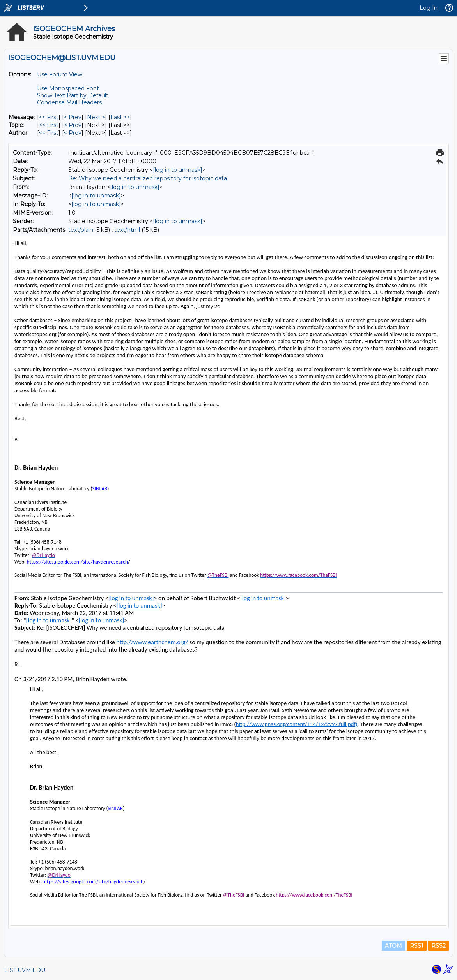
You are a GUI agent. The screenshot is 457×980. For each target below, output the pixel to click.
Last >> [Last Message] (120, 117)
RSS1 (417, 946)
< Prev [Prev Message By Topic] (73, 125)
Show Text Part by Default (73, 95)
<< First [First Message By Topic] (49, 125)
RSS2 (438, 946)
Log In (429, 8)
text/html (127, 230)
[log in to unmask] (178, 170)
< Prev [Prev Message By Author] (73, 133)
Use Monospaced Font (68, 88)
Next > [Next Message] (96, 117)
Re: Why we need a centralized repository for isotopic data (148, 178)
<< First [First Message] (49, 117)
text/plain (81, 230)
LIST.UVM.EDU (25, 970)
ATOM (393, 946)
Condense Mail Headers (69, 102)
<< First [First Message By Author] (49, 133)
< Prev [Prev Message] (73, 117)
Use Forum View (60, 74)
